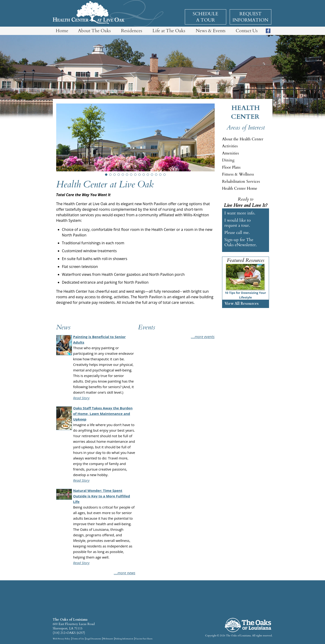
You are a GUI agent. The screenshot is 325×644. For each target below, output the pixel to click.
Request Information (250, 17)
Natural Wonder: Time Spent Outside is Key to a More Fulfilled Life (102, 496)
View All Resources (242, 304)
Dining (228, 160)
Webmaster (108, 639)
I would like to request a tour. (238, 223)
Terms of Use (78, 639)
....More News (125, 573)
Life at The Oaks (169, 31)
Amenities (231, 153)
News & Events (211, 31)
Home (62, 31)
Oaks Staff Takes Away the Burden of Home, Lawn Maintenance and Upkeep (103, 414)
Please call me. (237, 233)
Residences (132, 31)
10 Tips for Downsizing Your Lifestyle (245, 295)
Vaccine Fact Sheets (144, 639)
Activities (230, 146)
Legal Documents (93, 639)
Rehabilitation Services (241, 181)
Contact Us (247, 31)
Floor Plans (231, 167)
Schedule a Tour (205, 17)
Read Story (81, 398)
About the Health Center (243, 139)
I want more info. (240, 213)
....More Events (203, 337)
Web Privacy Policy (62, 639)
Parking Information (124, 639)
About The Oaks (94, 31)
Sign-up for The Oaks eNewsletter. (241, 242)
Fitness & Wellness (238, 174)
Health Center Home (240, 188)
